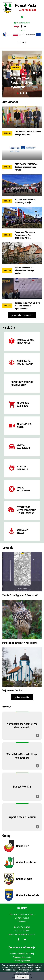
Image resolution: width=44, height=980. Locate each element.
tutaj (36, 968)
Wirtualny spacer (23, 531)
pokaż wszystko (22, 697)
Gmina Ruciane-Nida (28, 895)
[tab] (18, 93)
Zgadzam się (22, 978)
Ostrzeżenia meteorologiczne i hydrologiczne (26, 510)
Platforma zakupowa (23, 405)
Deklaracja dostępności (22, 957)
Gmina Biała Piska (26, 862)
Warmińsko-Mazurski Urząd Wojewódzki (22, 756)
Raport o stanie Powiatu (22, 817)
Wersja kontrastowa (23, 23)
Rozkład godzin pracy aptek (26, 341)
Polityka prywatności (22, 961)
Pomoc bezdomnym (23, 489)
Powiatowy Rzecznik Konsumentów (22, 384)
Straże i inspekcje (22, 468)
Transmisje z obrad (24, 426)
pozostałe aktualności (22, 315)
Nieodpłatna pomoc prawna (25, 362)
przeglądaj (22, 121)
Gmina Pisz (22, 846)
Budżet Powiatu (22, 787)
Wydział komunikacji (24, 447)
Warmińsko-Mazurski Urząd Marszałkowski (22, 726)
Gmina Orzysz (24, 879)
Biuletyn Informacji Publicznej (22, 954)
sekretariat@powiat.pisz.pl (25, 934)
